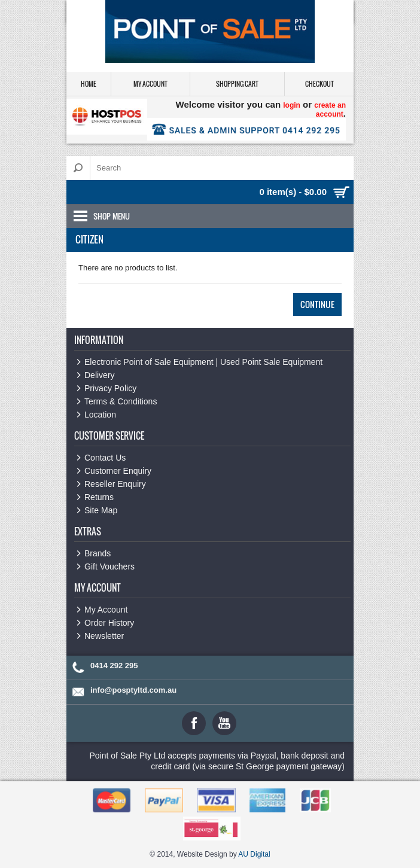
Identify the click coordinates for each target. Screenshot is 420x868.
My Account (150, 84)
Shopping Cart (237, 84)
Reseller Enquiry (115, 484)
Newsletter (104, 636)
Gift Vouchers (109, 567)
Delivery (100, 375)
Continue (317, 304)
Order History (109, 623)
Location (100, 415)
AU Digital (254, 854)
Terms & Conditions (121, 401)
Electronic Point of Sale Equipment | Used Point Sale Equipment (203, 362)
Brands (98, 553)
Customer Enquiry (118, 471)
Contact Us (105, 458)
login (292, 105)
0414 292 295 (114, 666)
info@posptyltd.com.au (133, 690)
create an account (330, 110)
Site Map (101, 510)
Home (89, 84)
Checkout (319, 84)
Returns (99, 497)
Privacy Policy (110, 388)
